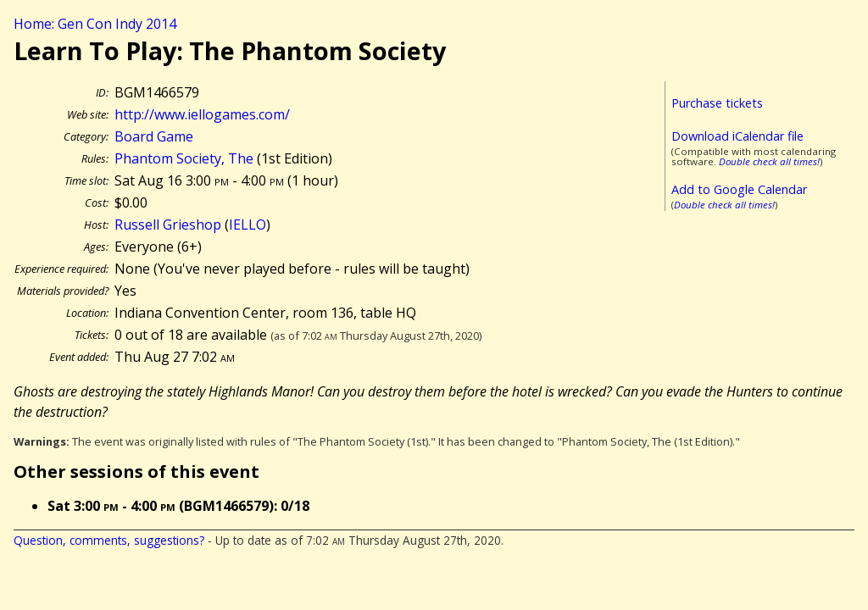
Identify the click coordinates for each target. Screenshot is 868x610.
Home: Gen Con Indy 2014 (95, 24)
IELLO (248, 225)
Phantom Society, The (184, 158)
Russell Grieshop (168, 225)
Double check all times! (769, 161)
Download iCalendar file (737, 136)
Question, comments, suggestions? (109, 540)
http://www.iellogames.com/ (202, 114)
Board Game (154, 136)
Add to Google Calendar (739, 189)
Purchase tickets (717, 103)
